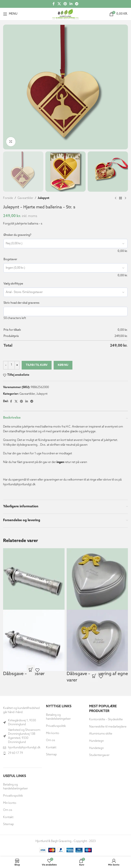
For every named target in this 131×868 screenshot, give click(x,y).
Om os (8, 810)
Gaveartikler (25, 198)
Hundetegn (96, 741)
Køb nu (63, 365)
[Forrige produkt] (116, 198)
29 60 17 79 (15, 753)
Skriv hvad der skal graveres (21, 303)
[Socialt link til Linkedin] (71, 4)
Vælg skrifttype (13, 284)
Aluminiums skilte (101, 734)
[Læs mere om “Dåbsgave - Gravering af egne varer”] (94, 677)
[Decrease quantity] (6, 365)
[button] (7, 861)
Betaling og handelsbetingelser (15, 787)
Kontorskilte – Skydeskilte (106, 720)
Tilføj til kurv (37, 365)
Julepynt (44, 198)
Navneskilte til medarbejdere (108, 727)
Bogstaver (10, 259)
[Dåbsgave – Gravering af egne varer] (97, 579)
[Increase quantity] (17, 365)
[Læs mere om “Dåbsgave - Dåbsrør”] (31, 670)
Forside (8, 198)
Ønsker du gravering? (17, 235)
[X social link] (59, 4)
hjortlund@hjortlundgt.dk (24, 748)
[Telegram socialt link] (77, 4)
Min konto (10, 803)
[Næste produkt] (125, 198)
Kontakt (8, 817)
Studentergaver (99, 755)
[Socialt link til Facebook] (54, 4)
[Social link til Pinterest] (65, 4)
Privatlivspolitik (13, 796)
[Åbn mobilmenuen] (10, 14)
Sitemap (8, 824)
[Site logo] (65, 14)
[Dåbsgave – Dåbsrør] (34, 579)
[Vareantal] (11, 365)
